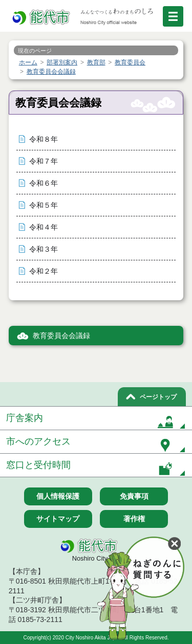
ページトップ (158, 397)
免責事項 (134, 496)
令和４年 (44, 227)
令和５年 (44, 205)
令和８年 (44, 139)
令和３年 (44, 249)
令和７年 (44, 161)
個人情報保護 (58, 496)
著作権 (134, 519)
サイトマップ (58, 519)
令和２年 (44, 271)
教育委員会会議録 (61, 336)
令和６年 (44, 183)
